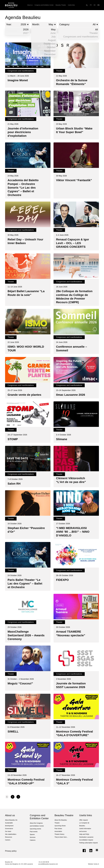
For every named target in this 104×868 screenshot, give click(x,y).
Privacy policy (11, 851)
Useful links (71, 5)
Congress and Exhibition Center (44, 5)
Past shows (58, 829)
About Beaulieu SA (11, 820)
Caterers (33, 840)
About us (30, 5)
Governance (9, 829)
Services (33, 837)
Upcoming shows (60, 826)
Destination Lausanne (86, 837)
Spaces (32, 834)
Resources (9, 837)
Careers (8, 840)
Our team (8, 831)
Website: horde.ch (93, 864)
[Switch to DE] (95, 5)
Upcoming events (35, 829)
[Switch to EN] (99, 5)
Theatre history (59, 834)
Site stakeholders (11, 834)
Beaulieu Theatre (61, 5)
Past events (34, 832)
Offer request (84, 820)
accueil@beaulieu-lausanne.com (48, 864)
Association (58, 831)
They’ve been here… (61, 837)
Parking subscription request (89, 843)
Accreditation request (86, 840)
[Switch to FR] (91, 5)
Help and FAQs (84, 834)
